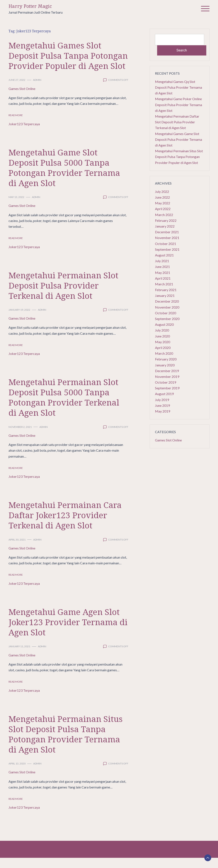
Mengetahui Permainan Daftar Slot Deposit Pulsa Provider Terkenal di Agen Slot (177, 122)
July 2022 (162, 191)
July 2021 (162, 261)
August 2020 (164, 324)
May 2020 (163, 342)
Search (182, 50)
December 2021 (167, 232)
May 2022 (163, 203)
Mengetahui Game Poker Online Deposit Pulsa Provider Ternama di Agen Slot (179, 105)
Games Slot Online (22, 99)
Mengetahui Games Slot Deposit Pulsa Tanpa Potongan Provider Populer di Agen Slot (64, 60)
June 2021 (162, 267)
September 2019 (167, 388)
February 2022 (166, 220)
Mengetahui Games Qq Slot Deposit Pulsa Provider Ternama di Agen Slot (179, 87)
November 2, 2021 (20, 437)
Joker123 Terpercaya (24, 134)
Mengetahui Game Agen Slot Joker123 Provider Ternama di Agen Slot (65, 632)
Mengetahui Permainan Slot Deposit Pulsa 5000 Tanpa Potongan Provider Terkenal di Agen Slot (65, 407)
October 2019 (166, 382)
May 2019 (163, 411)
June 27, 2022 (17, 90)
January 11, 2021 (19, 657)
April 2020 (163, 348)
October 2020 (166, 313)
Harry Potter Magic (30, 6)
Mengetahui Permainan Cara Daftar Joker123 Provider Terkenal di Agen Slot (67, 525)
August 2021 (164, 255)
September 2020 (167, 319)
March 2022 (164, 215)
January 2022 (165, 226)
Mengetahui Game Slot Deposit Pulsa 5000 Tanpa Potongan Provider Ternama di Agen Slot (66, 178)
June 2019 (162, 405)
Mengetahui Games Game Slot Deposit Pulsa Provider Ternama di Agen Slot (179, 139)
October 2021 (166, 244)
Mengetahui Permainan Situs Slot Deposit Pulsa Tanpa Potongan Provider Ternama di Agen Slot (67, 744)
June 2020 (162, 336)
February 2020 (166, 359)
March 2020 (164, 353)
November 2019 (167, 376)
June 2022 (162, 197)
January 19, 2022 (19, 320)
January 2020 (165, 365)
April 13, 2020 (17, 774)
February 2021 (166, 290)
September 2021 (167, 249)
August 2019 (164, 394)
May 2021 (163, 272)
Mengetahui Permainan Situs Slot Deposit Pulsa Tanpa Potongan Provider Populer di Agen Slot (179, 157)
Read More (16, 125)
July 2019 (162, 400)
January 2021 (165, 295)
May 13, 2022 (16, 207)
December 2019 (167, 371)
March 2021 (164, 284)
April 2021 (163, 278)
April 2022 (163, 209)
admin (37, 90)
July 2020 (162, 330)
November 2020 (167, 307)
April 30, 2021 (17, 550)
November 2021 (167, 238)
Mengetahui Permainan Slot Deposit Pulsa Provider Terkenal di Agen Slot (65, 295)
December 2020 (167, 301)
